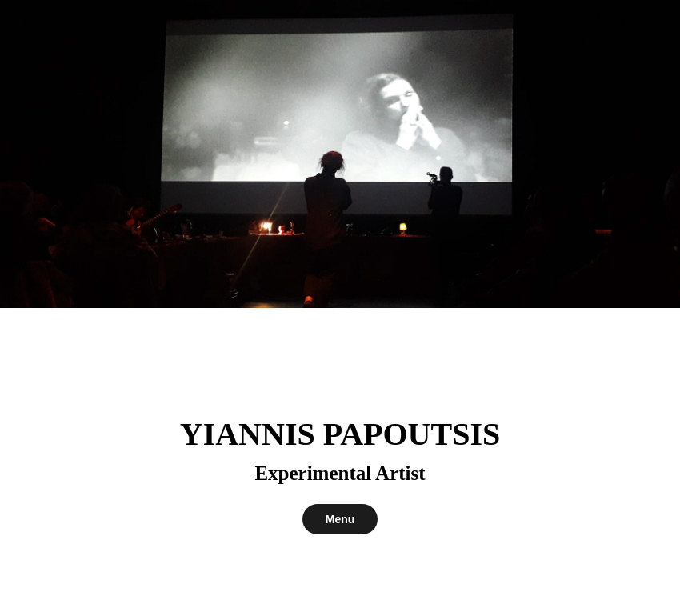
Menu (340, 519)
